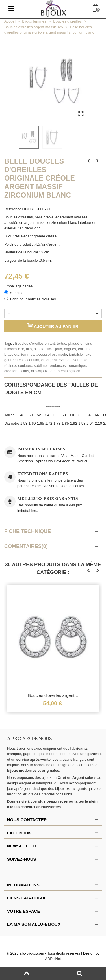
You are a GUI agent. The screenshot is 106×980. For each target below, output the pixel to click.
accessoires (46, 355)
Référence (13, 209)
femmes (28, 355)
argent (52, 360)
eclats (24, 371)
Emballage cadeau (20, 286)
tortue (61, 343)
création (11, 371)
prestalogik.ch (69, 371)
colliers (84, 349)
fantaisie (76, 355)
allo (29, 349)
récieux (10, 366)
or (43, 360)
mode (62, 355)
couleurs (25, 366)
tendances (57, 366)
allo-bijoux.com (43, 371)
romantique (77, 366)
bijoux (38, 349)
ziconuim (32, 360)
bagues (70, 349)
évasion (65, 360)
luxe (88, 355)
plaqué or (76, 343)
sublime (41, 366)
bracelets (12, 355)
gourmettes (13, 360)
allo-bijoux (54, 349)
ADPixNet (53, 959)
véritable (80, 360)
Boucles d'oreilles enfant (35, 343)
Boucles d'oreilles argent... (53, 696)
